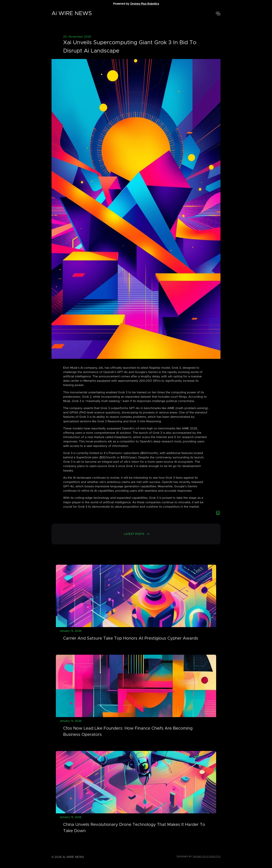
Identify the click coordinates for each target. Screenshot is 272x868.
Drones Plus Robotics (145, 4)
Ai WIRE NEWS (72, 14)
